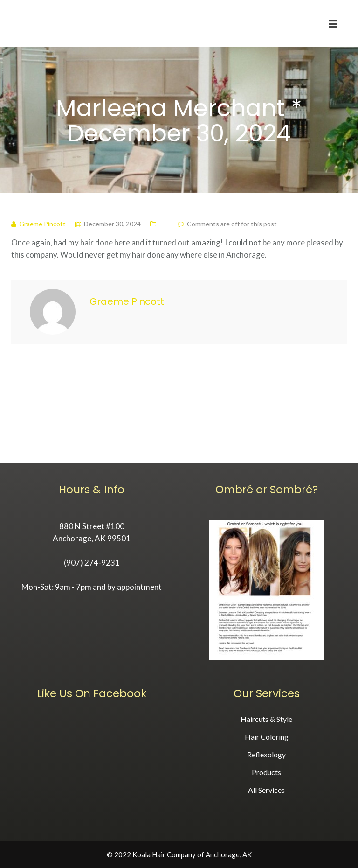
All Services (266, 790)
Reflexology (266, 754)
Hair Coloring (267, 737)
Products (266, 772)
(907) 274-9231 (92, 563)
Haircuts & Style (266, 719)
